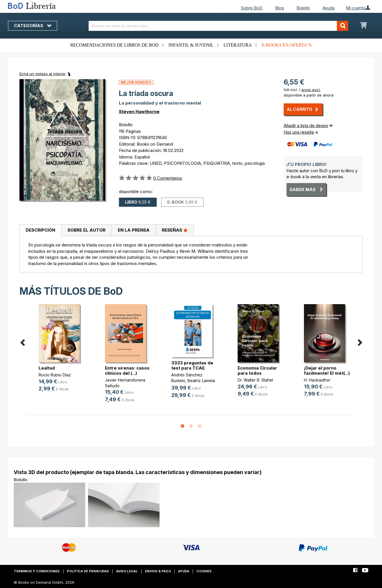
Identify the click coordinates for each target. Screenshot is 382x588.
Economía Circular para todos (257, 371)
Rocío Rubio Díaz (55, 375)
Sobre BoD (252, 8)
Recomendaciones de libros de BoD (114, 45)
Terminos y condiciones (37, 571)
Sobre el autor (86, 230)
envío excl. (311, 90)
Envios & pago (158, 571)
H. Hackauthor (317, 380)
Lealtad (47, 368)
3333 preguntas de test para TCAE (192, 365)
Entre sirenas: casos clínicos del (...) (127, 371)
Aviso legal (127, 571)
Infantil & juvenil (191, 45)
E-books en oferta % (287, 45)
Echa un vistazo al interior (43, 74)
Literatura (238, 45)
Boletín (303, 8)
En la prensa (134, 230)
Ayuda (329, 8)
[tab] (40, 230)
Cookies (204, 571)
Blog (279, 8)
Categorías (33, 26)
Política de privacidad (88, 571)
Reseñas (175, 230)
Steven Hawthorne (139, 112)
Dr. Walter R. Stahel (255, 380)
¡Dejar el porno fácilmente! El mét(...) (327, 371)
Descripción (40, 230)
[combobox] (219, 26)
